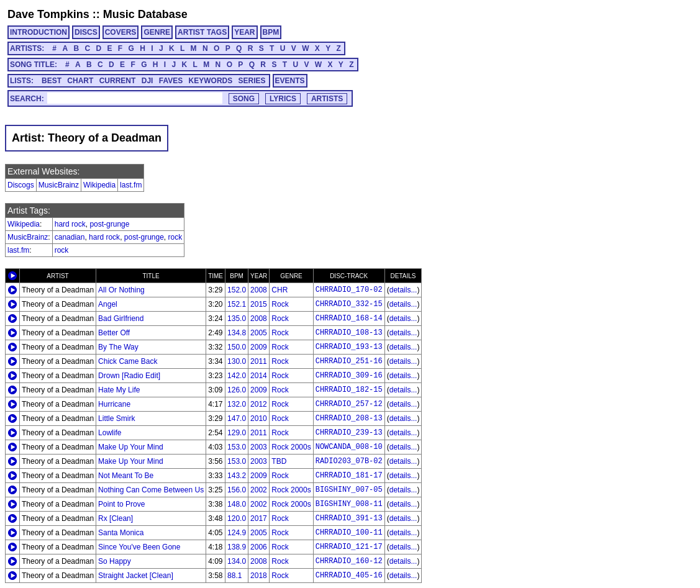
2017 (259, 518)
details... (403, 290)
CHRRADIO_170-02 (349, 290)
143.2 (237, 476)
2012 (259, 404)
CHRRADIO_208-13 (349, 418)
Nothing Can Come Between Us (151, 490)
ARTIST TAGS (202, 32)
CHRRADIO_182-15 (349, 390)
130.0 (237, 361)
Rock (280, 304)
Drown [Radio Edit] (129, 376)
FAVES (171, 81)
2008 (259, 290)
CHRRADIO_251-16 (349, 361)
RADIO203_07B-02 (349, 461)
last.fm (131, 185)
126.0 (237, 390)
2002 (259, 490)
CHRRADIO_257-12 (349, 404)
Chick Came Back (128, 361)
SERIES (252, 81)
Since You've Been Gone (139, 547)
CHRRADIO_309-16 (349, 376)
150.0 (237, 347)
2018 (259, 576)
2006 (259, 547)
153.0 (237, 447)
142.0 (237, 376)
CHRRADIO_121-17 (349, 547)
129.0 (237, 433)
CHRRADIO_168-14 (349, 319)
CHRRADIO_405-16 (349, 576)
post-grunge (109, 224)
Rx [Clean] (116, 518)
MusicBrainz (59, 185)
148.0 (237, 504)
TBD (279, 461)
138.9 (237, 547)
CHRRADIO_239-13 (349, 433)
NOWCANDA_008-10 (349, 447)
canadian (70, 237)
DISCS (86, 32)
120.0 (237, 518)
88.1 (234, 576)
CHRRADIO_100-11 (349, 533)
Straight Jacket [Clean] (136, 576)
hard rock (70, 224)
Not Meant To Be (126, 476)
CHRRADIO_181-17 (349, 476)
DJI (148, 81)
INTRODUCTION (39, 32)
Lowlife (110, 433)
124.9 (237, 533)
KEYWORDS (211, 81)
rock (175, 237)
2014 (259, 376)
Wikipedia (99, 185)
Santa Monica (121, 533)
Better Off (114, 333)
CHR (280, 290)
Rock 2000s (291, 447)
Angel (108, 304)
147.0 (237, 418)
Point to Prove (121, 504)
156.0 (237, 490)
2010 (259, 418)
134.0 (237, 561)
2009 (259, 347)
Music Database (145, 14)
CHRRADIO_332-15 (349, 304)
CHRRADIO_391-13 (349, 518)
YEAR (244, 32)
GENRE (157, 32)
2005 (259, 333)
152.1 (237, 304)
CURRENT (118, 81)
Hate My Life (119, 390)
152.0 (237, 290)
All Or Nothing (121, 290)
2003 (259, 447)
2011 (259, 361)
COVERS (121, 32)
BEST (52, 81)
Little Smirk (116, 418)
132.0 (237, 404)
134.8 (237, 333)
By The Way (118, 347)
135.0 (237, 319)
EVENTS (290, 81)
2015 (259, 304)
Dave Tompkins (48, 14)
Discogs (21, 185)
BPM (271, 32)
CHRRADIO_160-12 (349, 561)
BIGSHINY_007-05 (349, 490)
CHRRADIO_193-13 (349, 347)
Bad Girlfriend (121, 319)
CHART (80, 81)
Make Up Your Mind (131, 447)
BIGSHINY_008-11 (349, 504)
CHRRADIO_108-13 (349, 333)
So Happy (115, 561)
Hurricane (114, 404)
